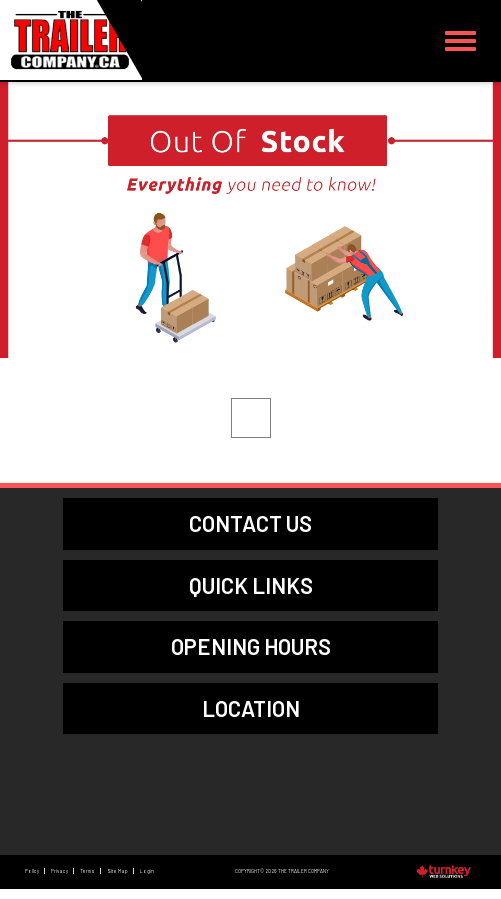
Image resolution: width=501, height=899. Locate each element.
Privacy (59, 871)
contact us (250, 523)
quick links (251, 585)
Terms (87, 871)
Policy (32, 871)
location (251, 708)
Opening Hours (251, 646)
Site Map (117, 871)
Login (147, 871)
